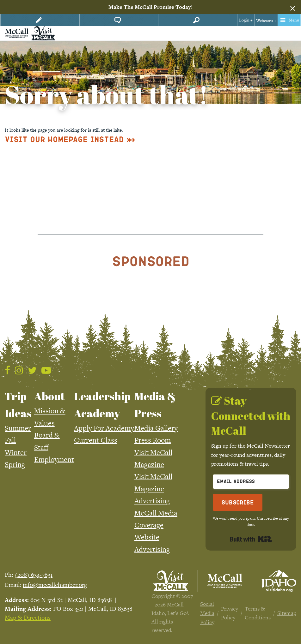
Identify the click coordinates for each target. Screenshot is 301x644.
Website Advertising (152, 543)
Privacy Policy (230, 613)
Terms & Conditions (258, 613)
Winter (16, 452)
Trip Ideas (18, 405)
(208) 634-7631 (34, 575)
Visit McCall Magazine (153, 458)
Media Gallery (156, 428)
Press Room (153, 440)
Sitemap (287, 613)
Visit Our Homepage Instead (64, 139)
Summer (18, 428)
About (50, 396)
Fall (10, 440)
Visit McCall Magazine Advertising (153, 489)
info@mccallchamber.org (55, 585)
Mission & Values (50, 417)
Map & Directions (28, 618)
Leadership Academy (102, 405)
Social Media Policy (207, 613)
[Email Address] (251, 482)
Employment (54, 459)
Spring (15, 464)
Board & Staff (47, 441)
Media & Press (155, 405)
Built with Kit (251, 539)
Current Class (96, 440)
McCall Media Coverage (156, 519)
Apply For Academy (104, 428)
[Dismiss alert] (293, 7)
